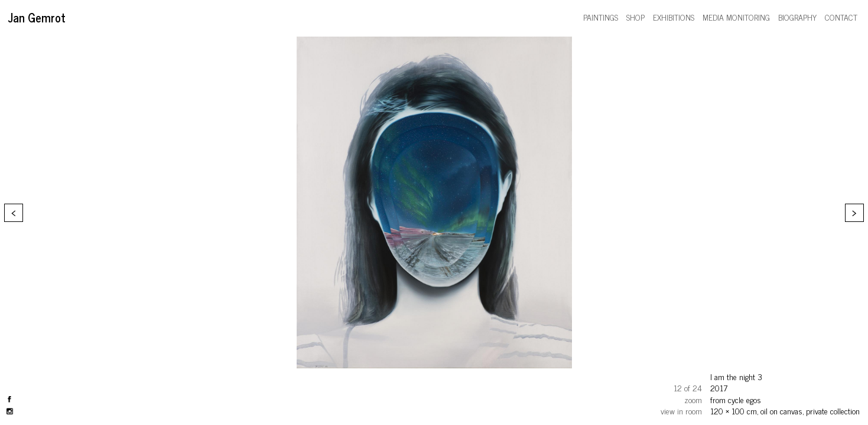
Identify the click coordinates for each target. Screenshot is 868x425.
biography (797, 17)
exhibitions (674, 17)
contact (841, 17)
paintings (601, 17)
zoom (693, 399)
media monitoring (736, 17)
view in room (681, 411)
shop (635, 17)
